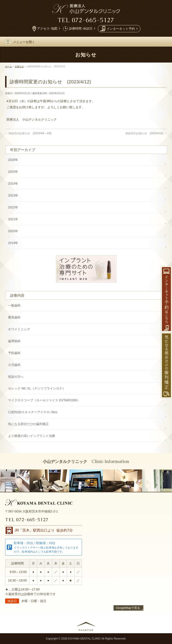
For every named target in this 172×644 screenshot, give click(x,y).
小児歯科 (14, 365)
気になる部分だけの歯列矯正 (28, 424)
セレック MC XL (37, 389)
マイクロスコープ (44, 400)
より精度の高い (32, 436)
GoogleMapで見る (128, 608)
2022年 (13, 207)
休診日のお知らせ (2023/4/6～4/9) (28, 133)
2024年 (13, 184)
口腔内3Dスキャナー (33, 412)
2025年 (13, 172)
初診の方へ (16, 377)
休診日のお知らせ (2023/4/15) (146, 133)
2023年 (13, 195)
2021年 (13, 219)
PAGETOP (86, 630)
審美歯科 (14, 317)
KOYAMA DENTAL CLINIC (84, 639)
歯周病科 (14, 341)
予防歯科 (14, 353)
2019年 (13, 243)
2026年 (13, 160)
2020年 (13, 231)
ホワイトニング (19, 329)
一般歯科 (14, 305)
